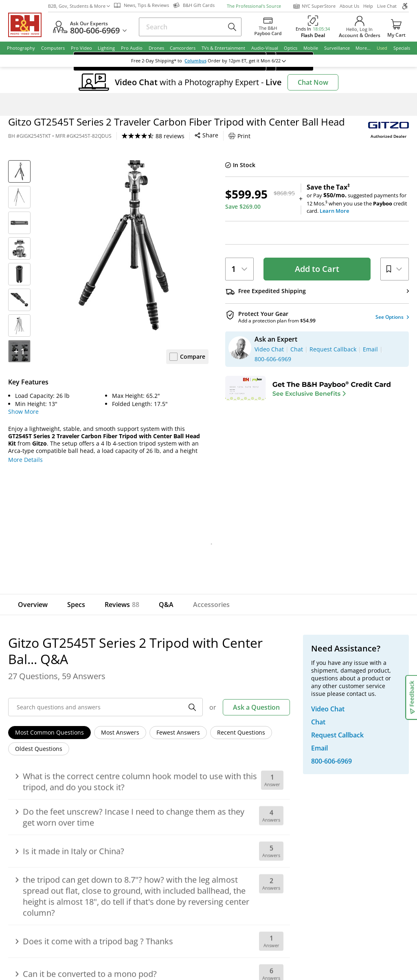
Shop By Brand (49, 811)
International (46, 789)
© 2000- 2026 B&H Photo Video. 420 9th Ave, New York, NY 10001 (103, 896)
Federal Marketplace (245, 743)
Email (43, 684)
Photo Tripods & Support (88, 105)
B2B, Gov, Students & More (79, 6)
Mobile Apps (288, 867)
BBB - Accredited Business (49, 866)
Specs (76, 605)
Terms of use (213, 893)
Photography (41, 105)
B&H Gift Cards (356, 802)
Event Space (233, 777)
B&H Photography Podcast (252, 800)
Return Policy (46, 743)
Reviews (122, 605)
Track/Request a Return (61, 754)
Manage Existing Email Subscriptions (79, 704)
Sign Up (157, 684)
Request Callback (364, 744)
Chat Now (313, 82)
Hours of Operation (149, 766)
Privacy (255, 893)
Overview (33, 605)
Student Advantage (243, 754)
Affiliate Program (145, 789)
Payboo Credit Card (149, 777)
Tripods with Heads (165, 105)
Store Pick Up (354, 790)
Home (15, 105)
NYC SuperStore (314, 6)
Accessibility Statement (359, 896)
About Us (349, 6)
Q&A (166, 605)
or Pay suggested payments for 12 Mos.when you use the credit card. (358, 199)
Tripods (129, 105)
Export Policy (296, 893)
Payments (42, 777)
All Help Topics (49, 823)
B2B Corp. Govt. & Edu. (248, 766)
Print (239, 136)
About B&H (137, 743)
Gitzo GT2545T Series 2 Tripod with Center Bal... (246, 105)
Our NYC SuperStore (150, 754)
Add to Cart (317, 269)
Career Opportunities (152, 811)
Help (368, 6)
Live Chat (387, 6)
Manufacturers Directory (156, 800)
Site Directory (47, 800)
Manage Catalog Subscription (69, 766)
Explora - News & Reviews (252, 789)
